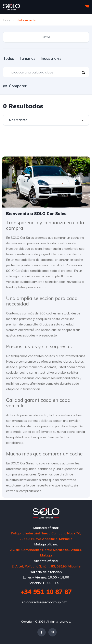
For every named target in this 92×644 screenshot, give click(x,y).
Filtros (46, 37)
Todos (9, 58)
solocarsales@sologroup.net (44, 602)
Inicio (6, 20)
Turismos (27, 58)
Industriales (51, 58)
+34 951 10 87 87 (46, 592)
